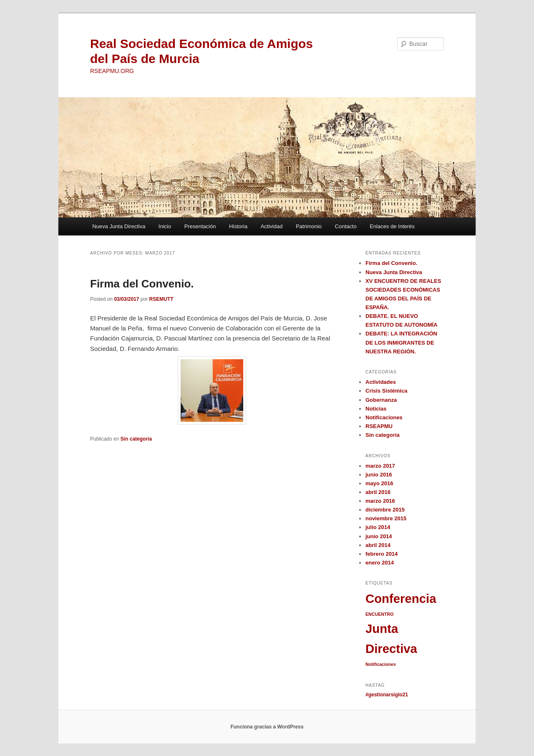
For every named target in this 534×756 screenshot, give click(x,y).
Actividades (381, 382)
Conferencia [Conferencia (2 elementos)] (401, 598)
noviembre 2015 (386, 518)
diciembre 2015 (385, 510)
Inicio (165, 226)
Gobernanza (381, 400)
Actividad (272, 226)
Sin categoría (136, 439)
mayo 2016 (379, 483)
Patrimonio (309, 226)
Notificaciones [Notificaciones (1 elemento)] (381, 664)
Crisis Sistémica (386, 391)
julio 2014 (378, 527)
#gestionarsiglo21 (387, 695)
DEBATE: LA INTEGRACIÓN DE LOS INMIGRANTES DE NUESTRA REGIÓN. (401, 342)
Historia (238, 226)
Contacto (346, 226)
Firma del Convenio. (142, 284)
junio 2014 (379, 536)
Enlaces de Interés (392, 226)
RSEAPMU (379, 426)
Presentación (200, 226)
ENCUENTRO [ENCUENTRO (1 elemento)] (380, 614)
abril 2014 (378, 545)
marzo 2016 (380, 501)
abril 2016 (378, 492)
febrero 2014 (382, 554)
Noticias (376, 409)
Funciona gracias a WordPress (267, 727)
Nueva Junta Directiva (119, 226)
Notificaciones (384, 417)
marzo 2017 (380, 466)
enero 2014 (380, 563)
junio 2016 (379, 475)
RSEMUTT (161, 299)
